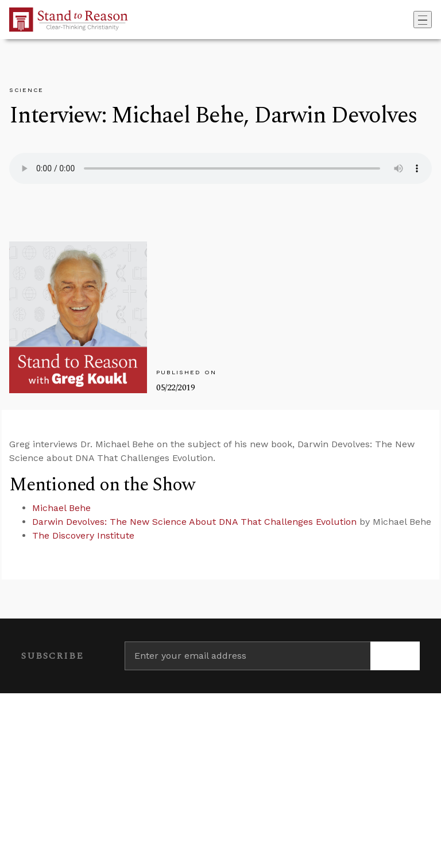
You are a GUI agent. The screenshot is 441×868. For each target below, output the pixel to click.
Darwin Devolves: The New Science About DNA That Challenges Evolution (194, 522)
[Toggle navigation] (423, 20)
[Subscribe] (395, 656)
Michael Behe (61, 508)
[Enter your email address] (247, 656)
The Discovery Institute (83, 535)
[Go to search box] (410, 20)
